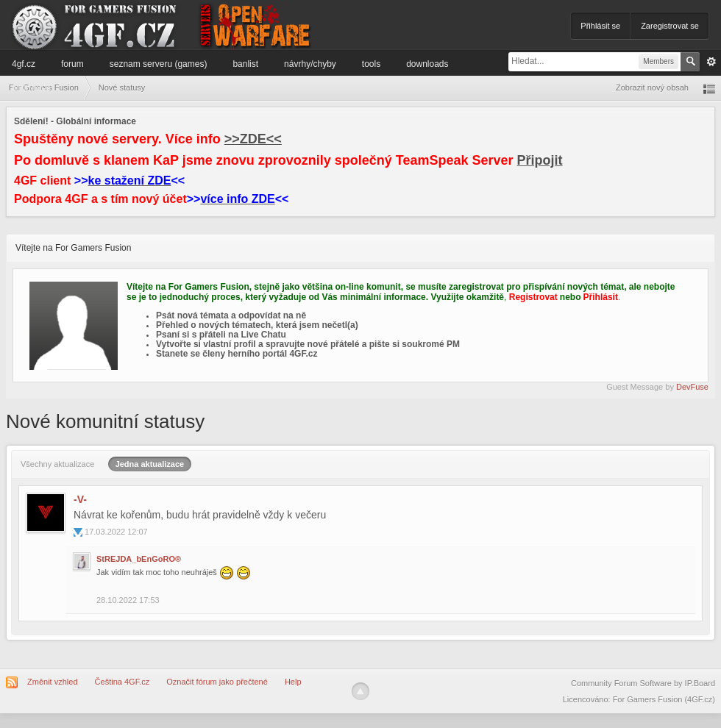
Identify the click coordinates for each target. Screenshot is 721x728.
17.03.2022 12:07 (116, 532)
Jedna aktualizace (150, 464)
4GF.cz (24, 64)
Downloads (427, 64)
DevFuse (692, 387)
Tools (371, 64)
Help (293, 682)
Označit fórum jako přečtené (217, 682)
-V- (80, 499)
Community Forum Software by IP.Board (643, 683)
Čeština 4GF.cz (122, 682)
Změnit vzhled (52, 682)
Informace (31, 88)
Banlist (245, 64)
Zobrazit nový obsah (652, 88)
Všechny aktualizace (57, 464)
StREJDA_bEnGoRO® (139, 559)
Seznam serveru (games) (159, 64)
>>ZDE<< (253, 139)
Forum (72, 64)
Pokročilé (711, 62)
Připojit (540, 160)
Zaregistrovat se (670, 26)
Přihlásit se (600, 26)
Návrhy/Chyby (310, 64)
